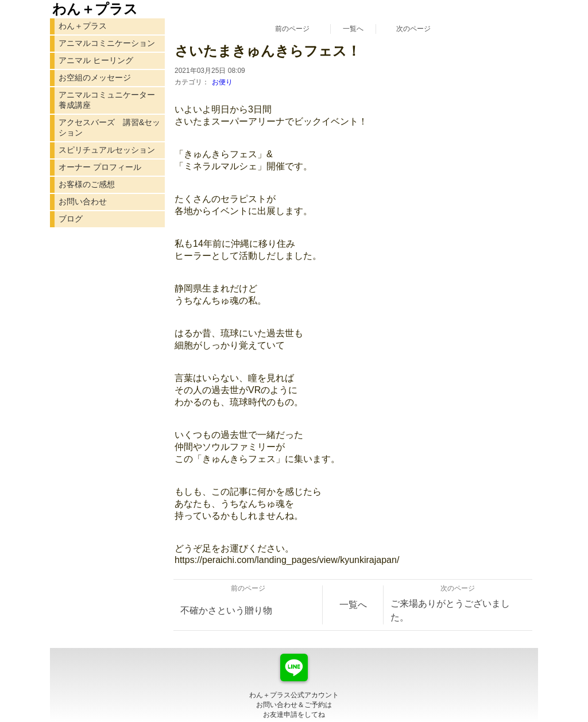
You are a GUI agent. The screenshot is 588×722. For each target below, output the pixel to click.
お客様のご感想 (87, 184)
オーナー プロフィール (100, 167)
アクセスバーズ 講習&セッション (109, 127)
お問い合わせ (83, 201)
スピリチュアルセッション (107, 150)
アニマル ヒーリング (96, 60)
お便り (222, 82)
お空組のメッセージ (95, 77)
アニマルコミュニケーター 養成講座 (107, 100)
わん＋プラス (83, 26)
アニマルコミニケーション (107, 43)
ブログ (71, 219)
